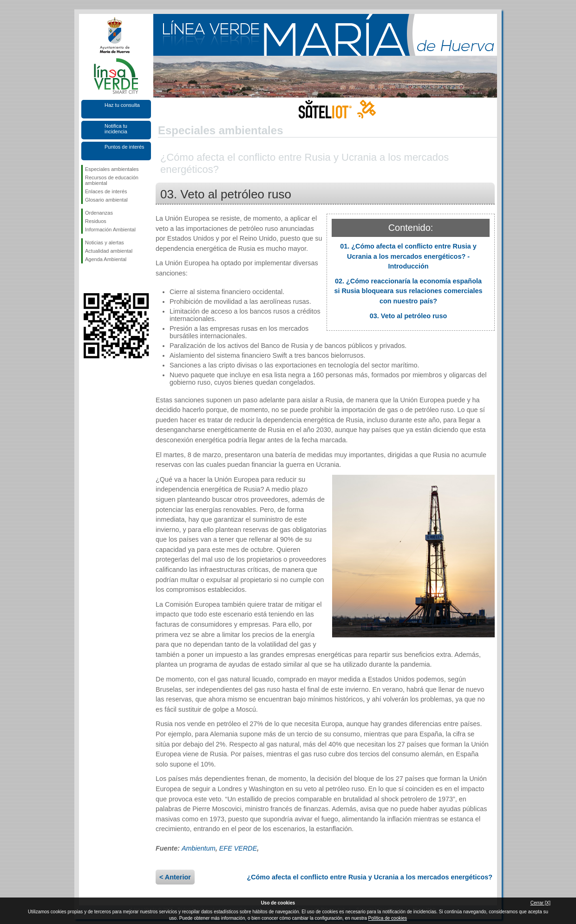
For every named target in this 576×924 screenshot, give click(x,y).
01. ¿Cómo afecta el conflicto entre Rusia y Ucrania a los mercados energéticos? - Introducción (408, 256)
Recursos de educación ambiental (112, 180)
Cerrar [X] (540, 903)
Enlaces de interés (106, 191)
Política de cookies (388, 918)
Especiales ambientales (112, 169)
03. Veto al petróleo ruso (408, 316)
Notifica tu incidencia (116, 129)
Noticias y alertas (105, 242)
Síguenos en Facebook (87, 278)
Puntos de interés (124, 147)
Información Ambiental (110, 229)
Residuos (96, 221)
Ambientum (199, 848)
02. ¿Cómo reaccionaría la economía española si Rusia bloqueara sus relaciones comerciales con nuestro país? (408, 291)
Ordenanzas (99, 213)
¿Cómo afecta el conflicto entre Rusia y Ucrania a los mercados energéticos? (370, 877)
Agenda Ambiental (106, 259)
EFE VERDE (238, 848)
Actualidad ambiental (109, 251)
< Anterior (175, 877)
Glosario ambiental (106, 200)
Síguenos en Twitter (102, 278)
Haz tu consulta (122, 105)
